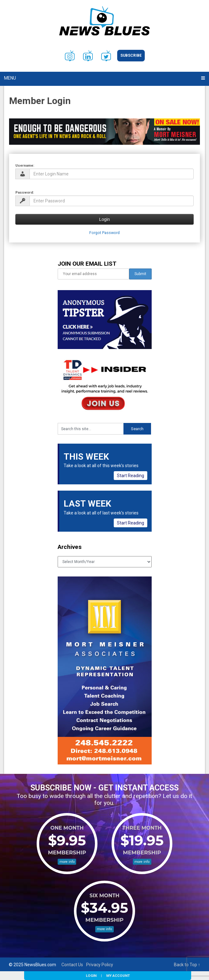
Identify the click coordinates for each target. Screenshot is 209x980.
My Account (118, 976)
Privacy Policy (100, 965)
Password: (25, 192)
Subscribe (131, 55)
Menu (10, 78)
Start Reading (131, 476)
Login (91, 976)
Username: (25, 165)
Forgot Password (104, 233)
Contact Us (72, 965)
